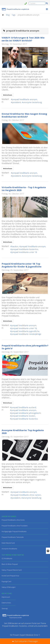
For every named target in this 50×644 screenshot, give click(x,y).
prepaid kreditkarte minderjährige (26, 334)
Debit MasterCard (8, 543)
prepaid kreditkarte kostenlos (25, 249)
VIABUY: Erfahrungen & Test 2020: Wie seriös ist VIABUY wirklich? (23, 39)
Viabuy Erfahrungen (9, 587)
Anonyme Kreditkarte (9, 549)
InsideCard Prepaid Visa (10, 576)
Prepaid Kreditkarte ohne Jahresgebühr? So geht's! (25, 347)
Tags (14, 15)
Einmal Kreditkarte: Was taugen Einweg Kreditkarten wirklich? (24, 115)
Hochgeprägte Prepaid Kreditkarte (14, 531)
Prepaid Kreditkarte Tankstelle (13, 537)
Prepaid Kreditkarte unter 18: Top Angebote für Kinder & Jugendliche (22, 265)
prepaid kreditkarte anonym (25, 99)
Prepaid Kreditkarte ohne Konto (13, 520)
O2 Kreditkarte (7, 558)
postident (17, 102)
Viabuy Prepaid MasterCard (12, 570)
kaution (15, 246)
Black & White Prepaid (10, 564)
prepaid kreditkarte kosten (23, 416)
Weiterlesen (8, 95)
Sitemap (5, 608)
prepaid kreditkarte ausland (24, 407)
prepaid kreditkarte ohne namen (26, 495)
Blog (8, 15)
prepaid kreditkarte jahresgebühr (26, 413)
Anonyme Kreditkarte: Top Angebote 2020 (23, 432)
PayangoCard (6, 581)
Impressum (6, 597)
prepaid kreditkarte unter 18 (24, 252)
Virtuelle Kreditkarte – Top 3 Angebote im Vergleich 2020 (24, 189)
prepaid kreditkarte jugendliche (25, 331)
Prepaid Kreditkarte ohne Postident (15, 526)
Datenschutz (6, 603)
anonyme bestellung (32, 102)
